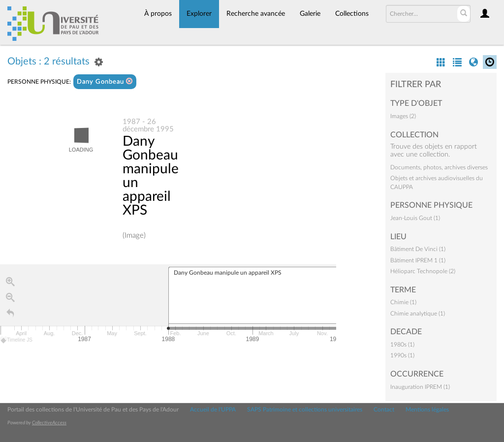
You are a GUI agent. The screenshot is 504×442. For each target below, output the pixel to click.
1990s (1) (402, 355)
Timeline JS (17, 340)
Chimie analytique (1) (418, 314)
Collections (352, 14)
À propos (158, 14)
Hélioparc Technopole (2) (423, 271)
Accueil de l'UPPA (213, 410)
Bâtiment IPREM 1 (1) (418, 260)
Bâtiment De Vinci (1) (418, 249)
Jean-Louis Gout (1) (415, 218)
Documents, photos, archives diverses (439, 167)
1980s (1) (402, 345)
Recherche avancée (256, 14)
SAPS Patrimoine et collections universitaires (305, 410)
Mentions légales (427, 410)
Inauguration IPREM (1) (420, 387)
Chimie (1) (403, 302)
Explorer (199, 14)
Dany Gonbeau (105, 81)
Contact (384, 410)
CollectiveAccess (49, 423)
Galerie (310, 14)
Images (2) (403, 116)
